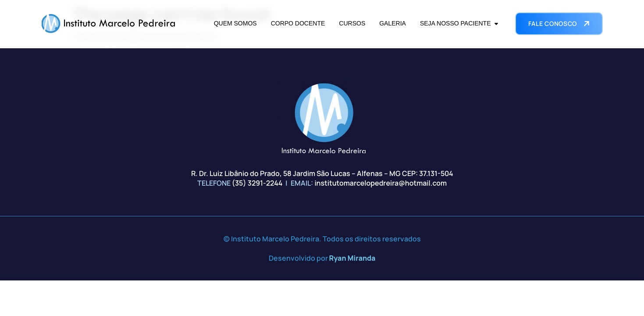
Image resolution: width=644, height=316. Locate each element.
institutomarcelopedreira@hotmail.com (381, 183)
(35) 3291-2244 (257, 183)
